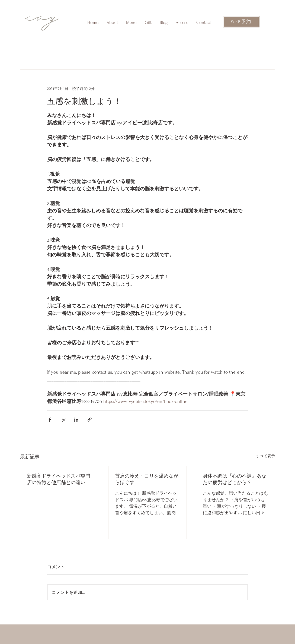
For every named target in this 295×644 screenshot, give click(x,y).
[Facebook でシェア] (50, 420)
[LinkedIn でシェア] (76, 420)
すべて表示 (265, 456)
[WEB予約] (241, 22)
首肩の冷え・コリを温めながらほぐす (147, 479)
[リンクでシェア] (90, 420)
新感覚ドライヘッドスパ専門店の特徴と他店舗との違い (59, 479)
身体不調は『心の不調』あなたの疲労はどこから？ (235, 479)
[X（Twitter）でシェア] (63, 420)
